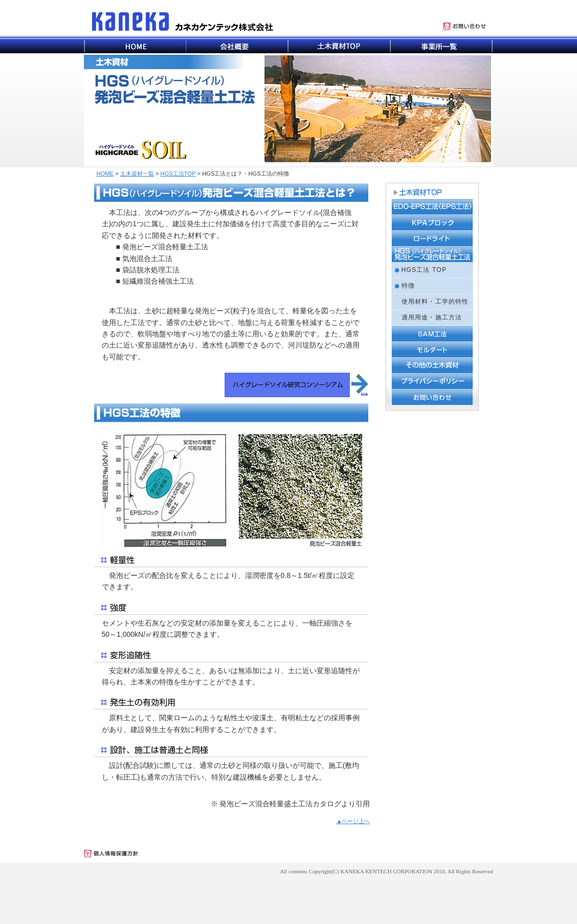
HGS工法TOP (178, 174)
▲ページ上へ (353, 821)
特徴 (408, 286)
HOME (105, 174)
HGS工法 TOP (424, 270)
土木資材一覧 (137, 174)
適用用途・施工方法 (432, 317)
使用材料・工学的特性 (435, 302)
